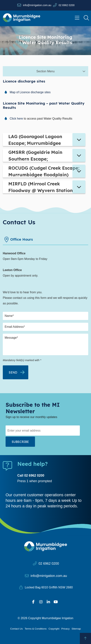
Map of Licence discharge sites (30, 92)
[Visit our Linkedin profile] (48, 602)
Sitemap (76, 629)
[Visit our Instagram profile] (41, 602)
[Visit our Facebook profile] (33, 602)
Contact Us (16, 629)
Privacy (65, 629)
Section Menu (46, 71)
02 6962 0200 (67, 5)
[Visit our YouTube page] (56, 602)
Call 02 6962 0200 (31, 475)
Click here (16, 119)
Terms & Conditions (36, 629)
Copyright (54, 629)
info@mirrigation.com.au (37, 5)
